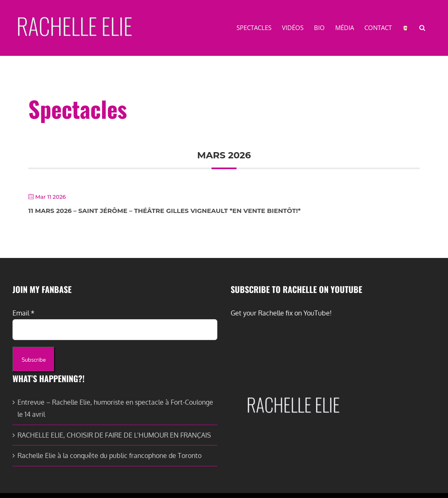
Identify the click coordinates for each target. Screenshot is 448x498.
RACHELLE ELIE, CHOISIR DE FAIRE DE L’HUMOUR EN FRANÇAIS (114, 435)
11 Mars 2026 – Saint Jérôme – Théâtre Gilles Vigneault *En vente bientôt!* (164, 211)
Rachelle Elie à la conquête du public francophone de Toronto (110, 455)
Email (24, 313)
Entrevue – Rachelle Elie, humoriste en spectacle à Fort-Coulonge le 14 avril (115, 408)
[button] (422, 27)
